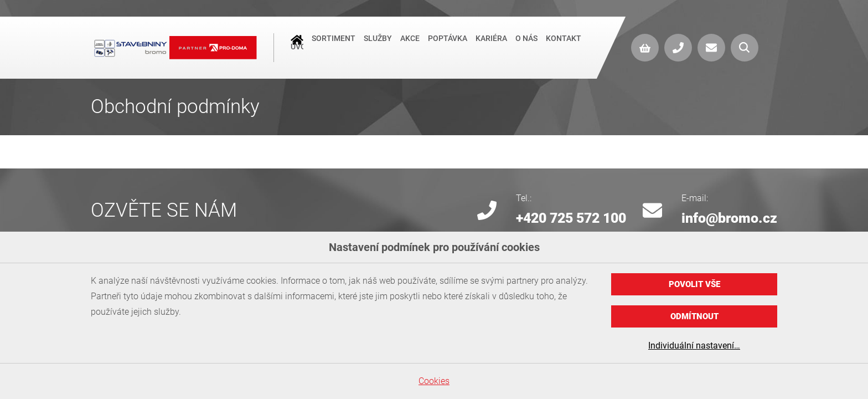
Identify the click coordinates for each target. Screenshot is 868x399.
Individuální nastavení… (694, 346)
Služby (378, 47)
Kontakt (564, 47)
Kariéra (491, 47)
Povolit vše (694, 284)
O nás (526, 47)
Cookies (434, 381)
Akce (410, 47)
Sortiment (334, 47)
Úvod (297, 48)
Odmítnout (694, 316)
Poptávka (448, 47)
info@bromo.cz (729, 218)
